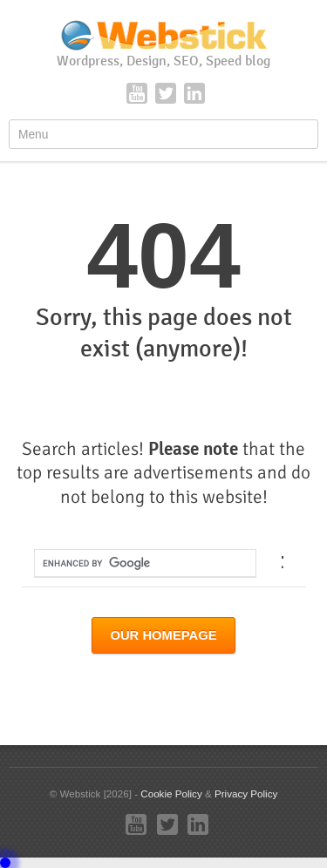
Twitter (166, 93)
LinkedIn (194, 93)
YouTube (137, 93)
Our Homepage (163, 635)
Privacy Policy (246, 793)
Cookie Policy (171, 793)
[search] (130, 563)
